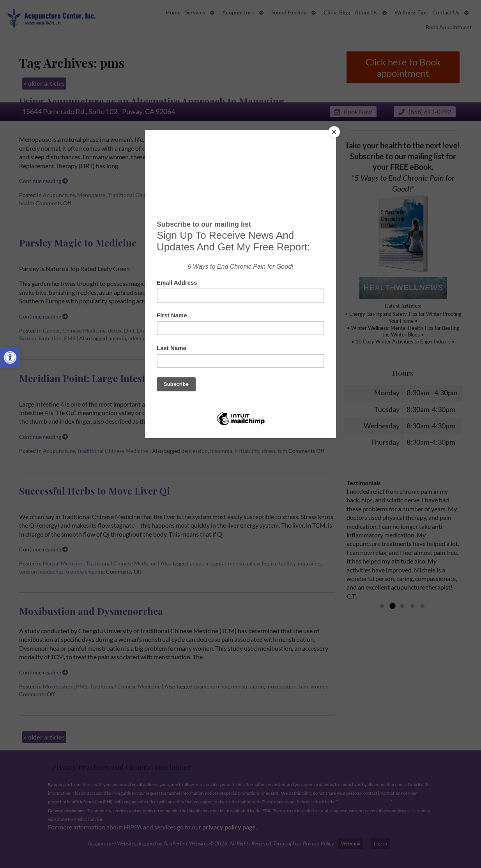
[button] (10, 357)
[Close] (334, 132)
